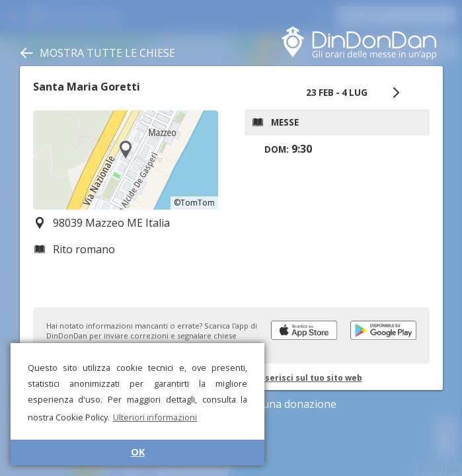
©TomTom (194, 203)
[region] (126, 160)
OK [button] (138, 452)
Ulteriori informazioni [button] (155, 417)
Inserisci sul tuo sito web (310, 378)
